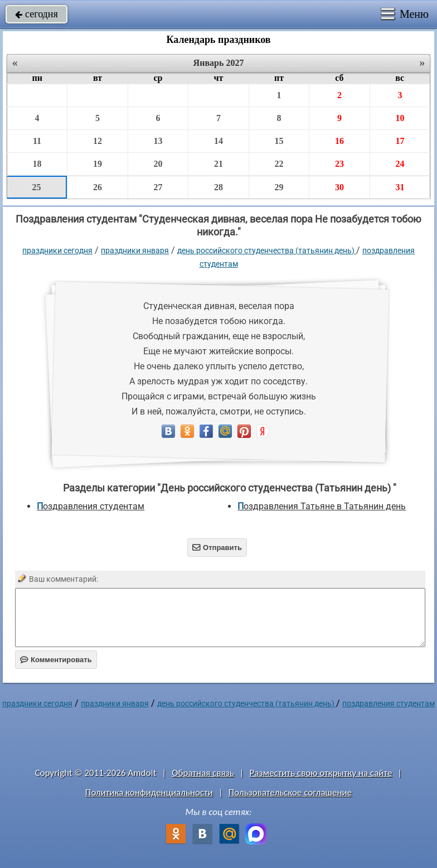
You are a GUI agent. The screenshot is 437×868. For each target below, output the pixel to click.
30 (339, 187)
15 (279, 141)
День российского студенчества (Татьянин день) (267, 250)
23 (339, 164)
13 (158, 141)
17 (400, 141)
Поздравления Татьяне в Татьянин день (322, 506)
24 (400, 164)
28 (219, 187)
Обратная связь (203, 773)
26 (98, 187)
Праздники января (135, 250)
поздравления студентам (91, 506)
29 (279, 187)
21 (219, 164)
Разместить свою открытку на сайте (321, 773)
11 (37, 141)
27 (158, 187)
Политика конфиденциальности (149, 792)
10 (400, 118)
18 (37, 164)
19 (98, 164)
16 (339, 141)
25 (37, 187)
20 (158, 164)
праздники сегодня (57, 250)
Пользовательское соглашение (290, 792)
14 (219, 141)
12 (98, 141)
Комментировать (56, 660)
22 (279, 164)
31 (400, 187)
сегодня (37, 14)
